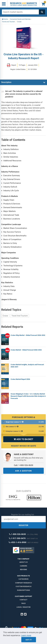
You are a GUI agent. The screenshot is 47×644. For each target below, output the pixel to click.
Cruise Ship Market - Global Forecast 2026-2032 (28, 335)
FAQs (23, 603)
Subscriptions (23, 590)
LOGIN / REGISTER (23, 607)
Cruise (5, 316)
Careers (23, 566)
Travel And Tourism (20, 316)
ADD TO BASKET (23, 439)
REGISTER (24, 525)
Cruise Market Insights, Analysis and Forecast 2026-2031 (27, 366)
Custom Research (23, 586)
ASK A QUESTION (23, 471)
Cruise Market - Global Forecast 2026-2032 (26, 350)
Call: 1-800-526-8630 (23, 465)
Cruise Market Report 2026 (20, 379)
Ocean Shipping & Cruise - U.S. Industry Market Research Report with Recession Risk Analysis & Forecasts (28, 396)
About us (23, 562)
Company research (23, 583)
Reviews (23, 570)
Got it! (29, 640)
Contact (23, 600)
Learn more (26, 635)
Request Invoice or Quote (23, 446)
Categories (23, 579)
